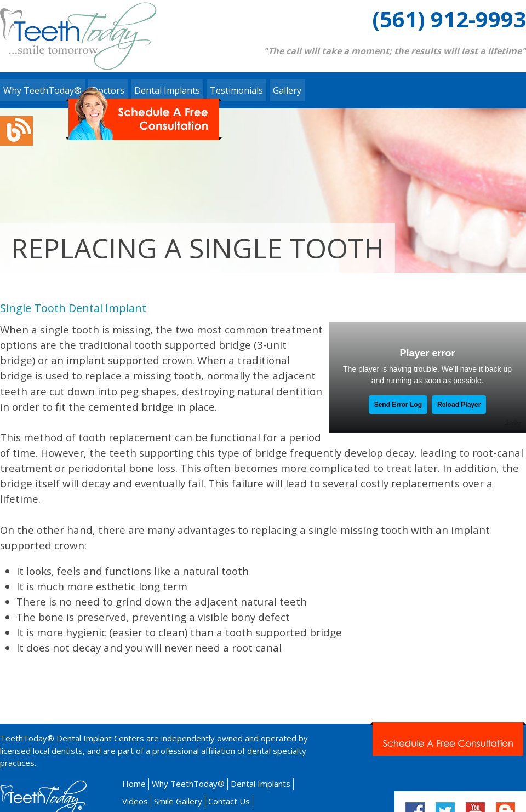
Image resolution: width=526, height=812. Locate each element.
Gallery (287, 90)
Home (134, 784)
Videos (135, 801)
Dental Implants (261, 784)
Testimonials (236, 90)
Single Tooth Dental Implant (73, 308)
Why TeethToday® (42, 90)
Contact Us (229, 801)
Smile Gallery (178, 801)
